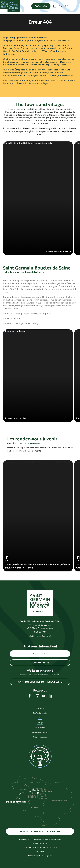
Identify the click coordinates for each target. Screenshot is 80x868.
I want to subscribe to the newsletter (40, 682)
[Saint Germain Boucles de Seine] (5, 5)
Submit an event (40, 737)
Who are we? (40, 727)
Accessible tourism (40, 732)
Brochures (40, 708)
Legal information (40, 843)
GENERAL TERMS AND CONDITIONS (40, 847)
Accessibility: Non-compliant (40, 856)
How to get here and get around (40, 831)
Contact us (40, 654)
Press (40, 718)
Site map (40, 851)
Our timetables (40, 663)
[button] (67, 6)
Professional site (40, 713)
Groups (40, 723)
